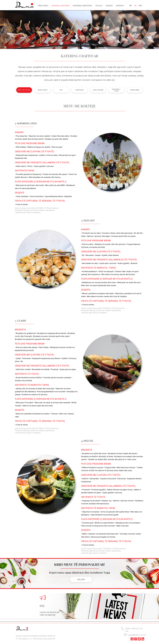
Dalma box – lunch (116, 90)
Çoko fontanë (98, 90)
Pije (61, 90)
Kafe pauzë (79, 90)
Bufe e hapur (43, 90)
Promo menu (135, 90)
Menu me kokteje (24, 90)
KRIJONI (81, 579)
